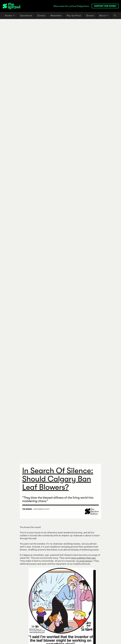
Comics (41, 15)
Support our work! (105, 6)
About (104, 15)
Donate (90, 15)
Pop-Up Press (74, 15)
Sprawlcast (26, 15)
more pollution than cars (83, 558)
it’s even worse (84, 561)
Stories (10, 15)
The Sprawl (27, 509)
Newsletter (56, 15)
